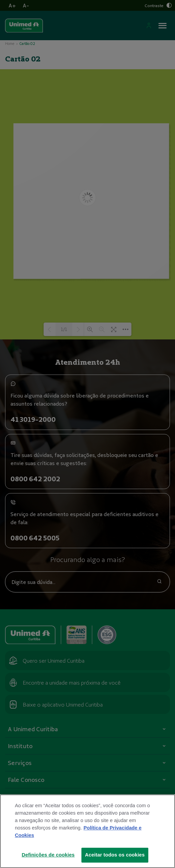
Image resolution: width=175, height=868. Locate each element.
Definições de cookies (48, 859)
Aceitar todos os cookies (115, 859)
